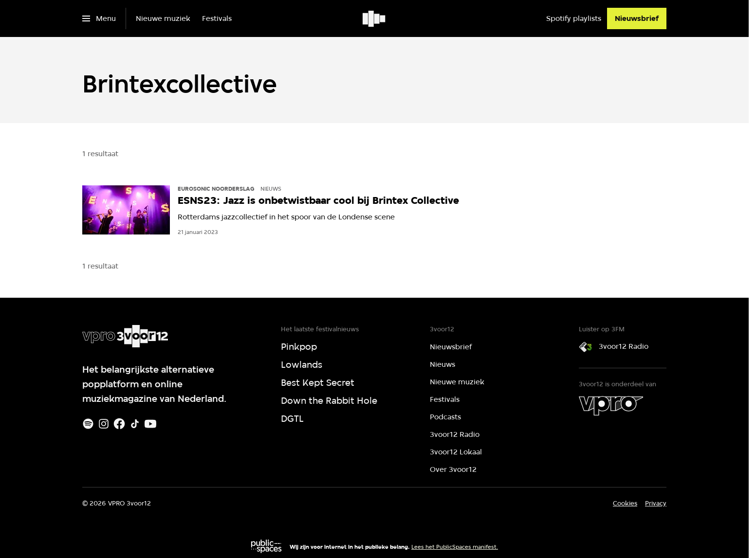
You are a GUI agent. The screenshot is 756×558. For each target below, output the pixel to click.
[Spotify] (88, 424)
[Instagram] (104, 424)
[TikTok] (135, 424)
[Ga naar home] (375, 18)
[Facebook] (119, 424)
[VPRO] (611, 406)
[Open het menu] (99, 18)
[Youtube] (150, 424)
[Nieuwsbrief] (637, 18)
